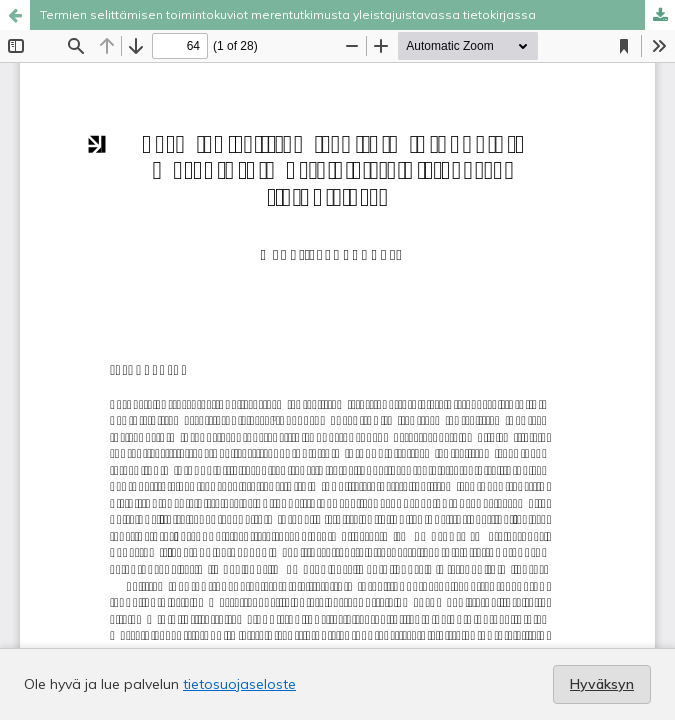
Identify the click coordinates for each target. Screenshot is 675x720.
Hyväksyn (602, 684)
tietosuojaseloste (239, 684)
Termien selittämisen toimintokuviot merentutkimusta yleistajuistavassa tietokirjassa (288, 14)
